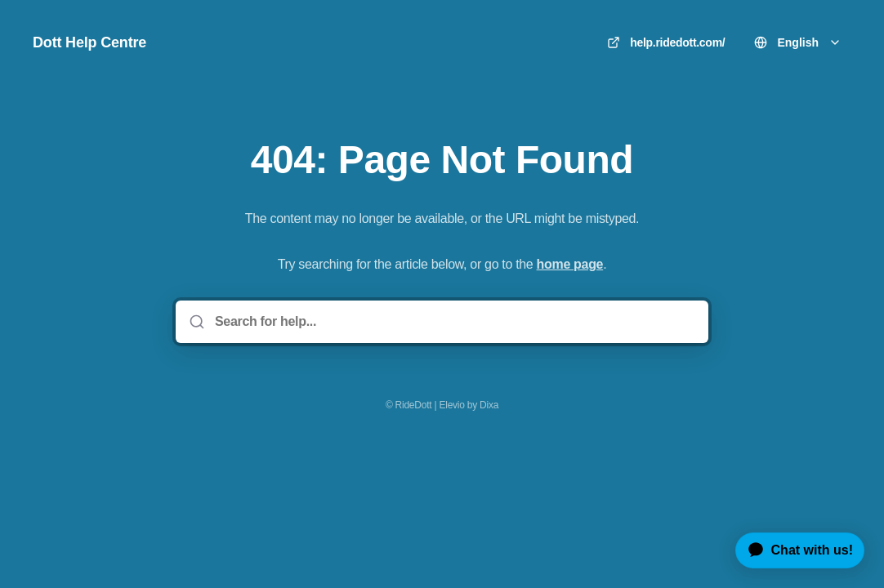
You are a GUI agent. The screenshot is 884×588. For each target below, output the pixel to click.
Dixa (489, 405)
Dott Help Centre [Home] (89, 42)
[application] (794, 550)
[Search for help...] (453, 322)
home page (570, 264)
